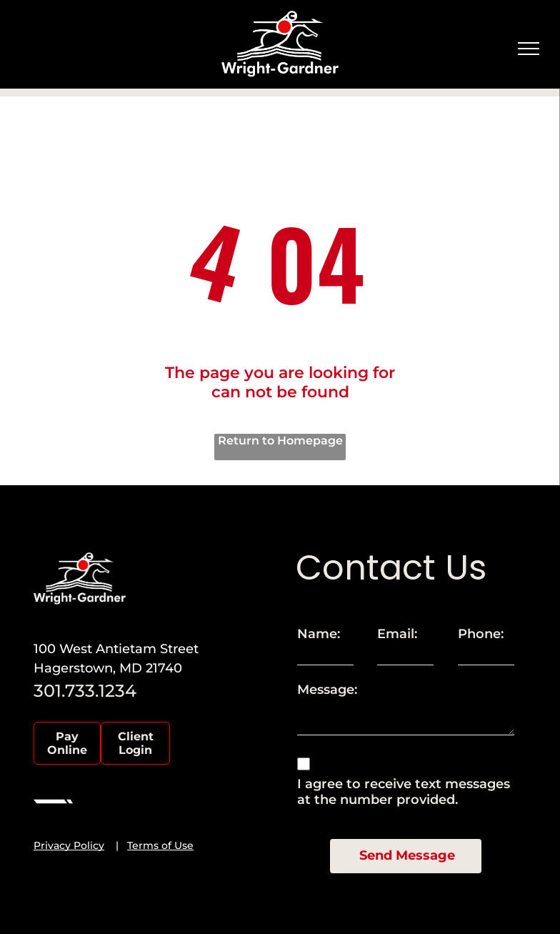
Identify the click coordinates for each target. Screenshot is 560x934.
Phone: (481, 634)
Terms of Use (160, 845)
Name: (319, 634)
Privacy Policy (69, 845)
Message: (327, 690)
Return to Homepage (280, 441)
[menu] (529, 49)
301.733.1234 (85, 691)
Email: (397, 634)
